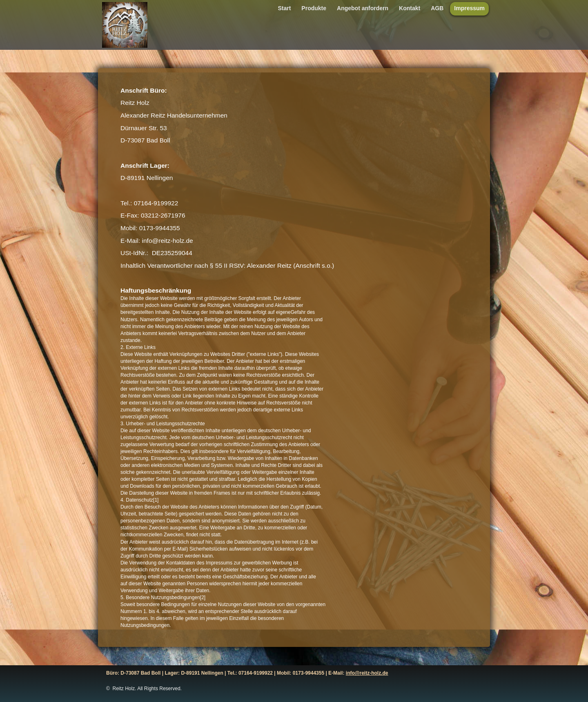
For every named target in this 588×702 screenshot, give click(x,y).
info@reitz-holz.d (366, 673)
